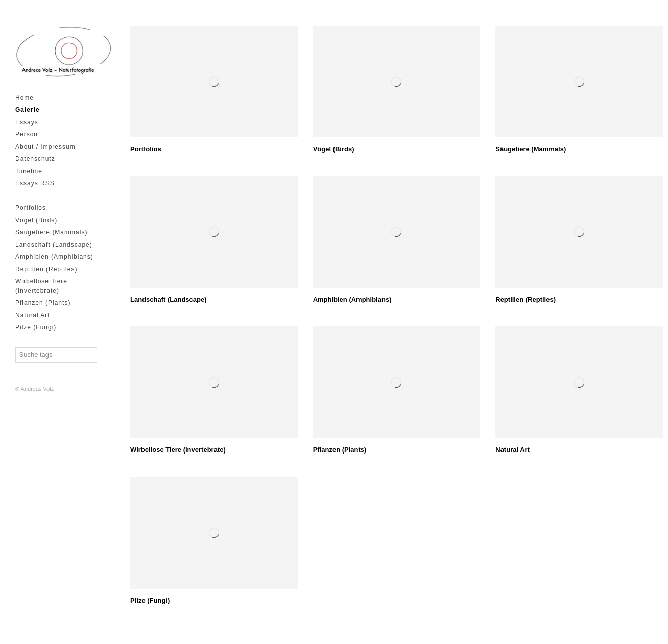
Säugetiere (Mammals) (51, 232)
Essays (27, 122)
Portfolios (31, 208)
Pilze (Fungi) (36, 327)
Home (25, 98)
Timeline (29, 171)
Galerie (28, 110)
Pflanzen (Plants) (43, 303)
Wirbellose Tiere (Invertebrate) (41, 286)
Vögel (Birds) (36, 220)
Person (27, 134)
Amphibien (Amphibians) (54, 257)
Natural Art (33, 315)
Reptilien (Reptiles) (46, 269)
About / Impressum (45, 147)
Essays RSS (35, 183)
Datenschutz (35, 159)
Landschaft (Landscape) (54, 245)
